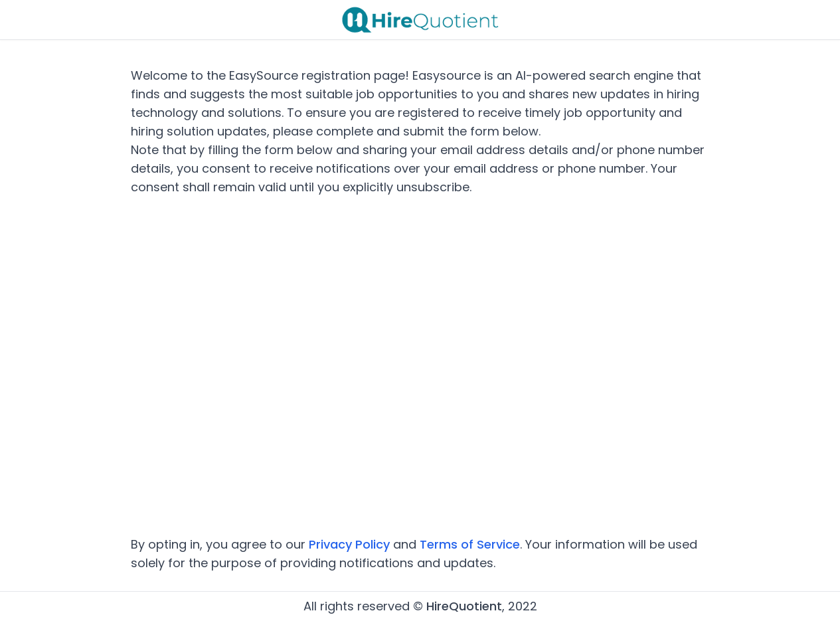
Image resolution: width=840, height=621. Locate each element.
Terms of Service (470, 544)
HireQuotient (464, 606)
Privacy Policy (349, 544)
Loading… (420, 366)
